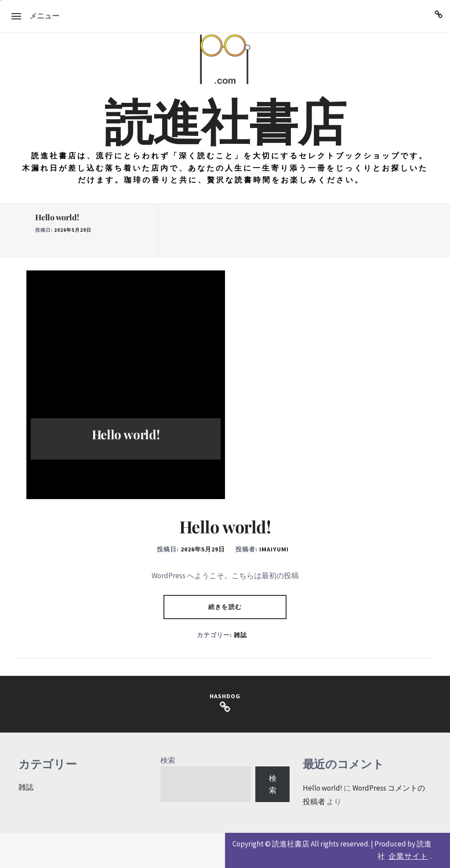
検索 (168, 760)
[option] (93, 230)
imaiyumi (274, 549)
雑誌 (240, 635)
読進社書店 (225, 120)
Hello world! (57, 217)
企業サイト (408, 856)
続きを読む (225, 607)
